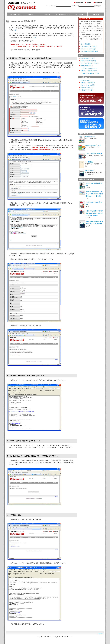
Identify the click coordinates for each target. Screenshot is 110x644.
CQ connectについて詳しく (89, 46)
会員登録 (89, 3)
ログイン (98, 6)
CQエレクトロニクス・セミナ (90, 73)
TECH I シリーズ (90, 170)
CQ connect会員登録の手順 (89, 51)
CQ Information (85, 80)
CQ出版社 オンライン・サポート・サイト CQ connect (25, 7)
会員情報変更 (98, 3)
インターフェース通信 (88, 85)
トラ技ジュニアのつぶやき (89, 68)
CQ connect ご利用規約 (89, 49)
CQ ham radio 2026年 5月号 (93, 145)
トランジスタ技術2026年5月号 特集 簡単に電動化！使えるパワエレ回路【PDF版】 (95, 213)
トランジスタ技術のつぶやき (90, 63)
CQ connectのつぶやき (88, 58)
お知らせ (100, 634)
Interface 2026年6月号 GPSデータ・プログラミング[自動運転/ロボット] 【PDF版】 (94, 194)
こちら (15, 30)
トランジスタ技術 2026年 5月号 (94, 154)
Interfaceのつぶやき (87, 66)
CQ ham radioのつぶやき (88, 61)
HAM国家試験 (89, 162)
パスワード (75, 6)
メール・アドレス (51, 6)
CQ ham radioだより (87, 88)
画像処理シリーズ (90, 137)
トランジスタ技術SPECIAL (89, 71)
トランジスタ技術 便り (88, 83)
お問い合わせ (79, 3)
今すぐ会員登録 (86, 44)
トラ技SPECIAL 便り (87, 90)
